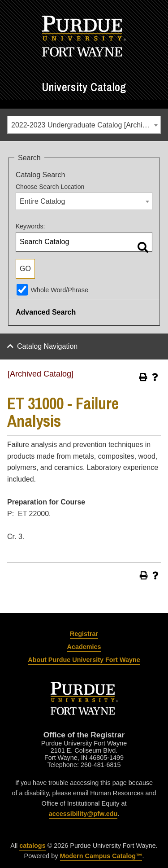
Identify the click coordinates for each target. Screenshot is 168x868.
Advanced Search (46, 312)
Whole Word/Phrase (59, 290)
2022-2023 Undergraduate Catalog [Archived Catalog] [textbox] (86, 125)
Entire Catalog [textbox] (42, 201)
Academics (84, 647)
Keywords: (30, 226)
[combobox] (84, 125)
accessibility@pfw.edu (83, 814)
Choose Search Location (50, 187)
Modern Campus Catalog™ (101, 856)
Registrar (84, 634)
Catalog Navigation (47, 346)
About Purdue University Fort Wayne (84, 660)
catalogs (32, 846)
